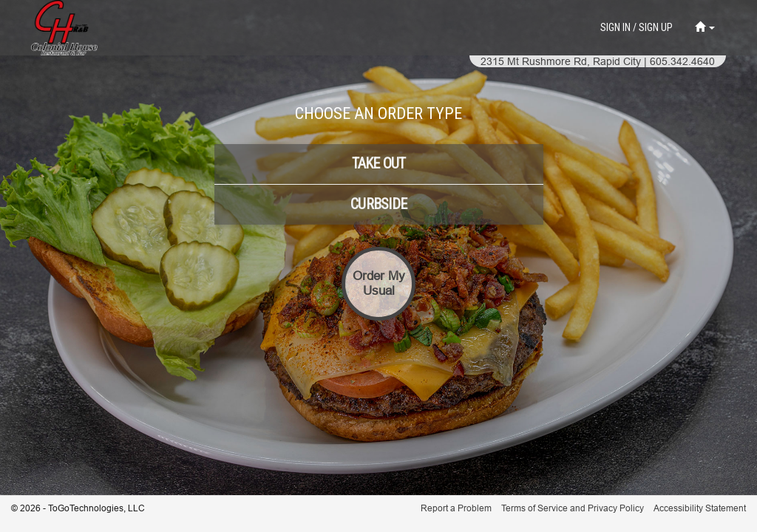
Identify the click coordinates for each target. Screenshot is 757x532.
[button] (705, 28)
